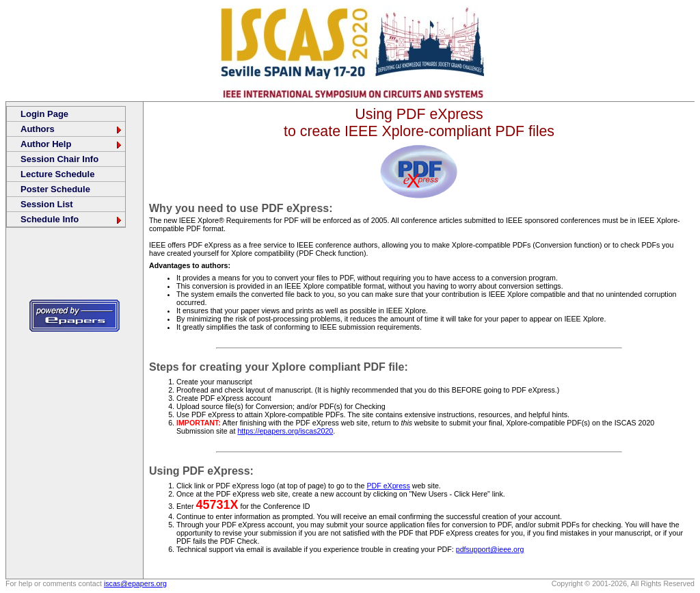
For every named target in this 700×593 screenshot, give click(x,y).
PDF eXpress (388, 486)
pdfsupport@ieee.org (490, 549)
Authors (72, 129)
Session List (47, 204)
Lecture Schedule (57, 174)
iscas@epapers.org (135, 583)
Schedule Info (72, 219)
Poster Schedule (55, 189)
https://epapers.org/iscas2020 (285, 431)
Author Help (72, 144)
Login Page (44, 114)
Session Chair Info (59, 159)
